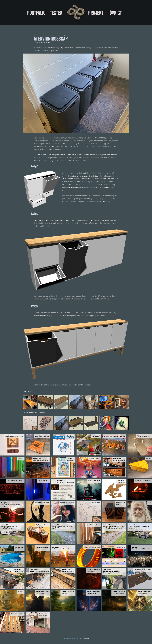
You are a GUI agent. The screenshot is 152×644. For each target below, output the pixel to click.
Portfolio (36, 13)
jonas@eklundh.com (76, 639)
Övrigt (116, 13)
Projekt (96, 13)
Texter (56, 13)
